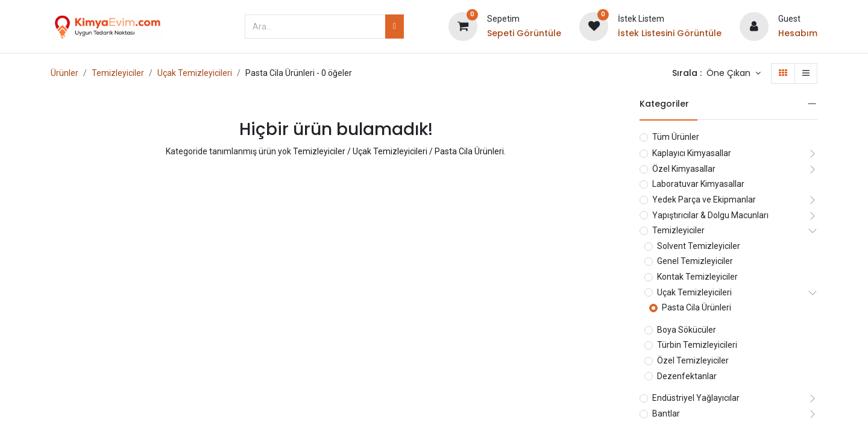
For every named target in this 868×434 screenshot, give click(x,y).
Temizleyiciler (118, 73)
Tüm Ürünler (676, 137)
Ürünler (64, 73)
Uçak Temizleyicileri (195, 73)
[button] (734, 74)
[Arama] (395, 27)
